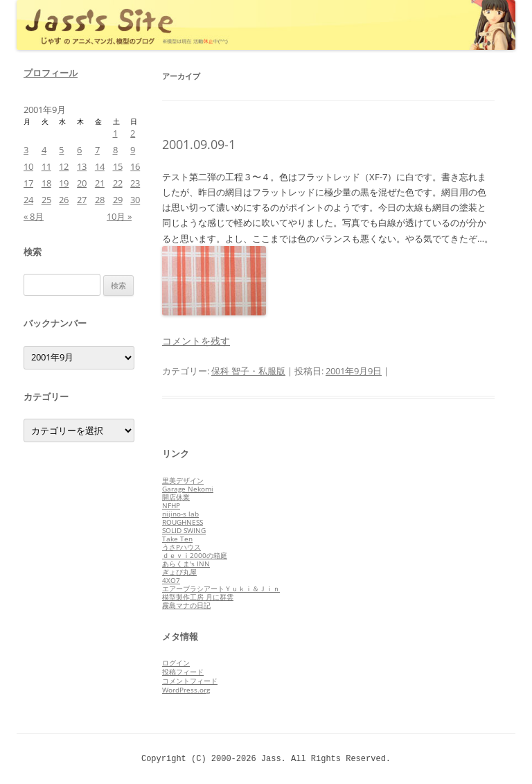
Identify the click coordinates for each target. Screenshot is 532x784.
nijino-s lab (180, 514)
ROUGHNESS (183, 522)
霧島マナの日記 (186, 605)
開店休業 (176, 497)
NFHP (171, 505)
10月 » (119, 216)
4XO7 (171, 580)
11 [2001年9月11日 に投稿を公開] (46, 166)
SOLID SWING (184, 530)
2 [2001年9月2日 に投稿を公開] (133, 133)
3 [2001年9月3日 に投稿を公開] (26, 150)
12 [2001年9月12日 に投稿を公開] (64, 166)
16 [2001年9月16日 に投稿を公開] (135, 166)
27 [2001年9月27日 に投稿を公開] (82, 200)
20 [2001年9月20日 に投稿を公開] (82, 183)
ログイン (176, 663)
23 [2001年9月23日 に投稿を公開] (135, 183)
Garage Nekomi (188, 489)
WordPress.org (186, 690)
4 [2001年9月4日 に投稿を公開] (44, 150)
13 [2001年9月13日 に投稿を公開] (82, 166)
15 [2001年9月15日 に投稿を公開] (118, 166)
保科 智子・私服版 (248, 371)
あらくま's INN (186, 564)
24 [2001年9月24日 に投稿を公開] (28, 200)
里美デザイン (183, 480)
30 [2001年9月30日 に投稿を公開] (135, 200)
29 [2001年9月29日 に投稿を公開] (118, 200)
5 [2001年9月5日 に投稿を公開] (61, 150)
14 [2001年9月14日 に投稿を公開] (100, 166)
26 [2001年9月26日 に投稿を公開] (64, 200)
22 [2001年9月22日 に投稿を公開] (118, 183)
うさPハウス (181, 547)
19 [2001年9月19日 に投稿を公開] (64, 183)
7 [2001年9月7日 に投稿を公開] (97, 150)
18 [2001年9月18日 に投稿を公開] (46, 183)
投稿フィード (183, 672)
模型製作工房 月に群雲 (198, 597)
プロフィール (51, 73)
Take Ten (177, 539)
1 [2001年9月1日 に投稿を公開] (115, 133)
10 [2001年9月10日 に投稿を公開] (28, 166)
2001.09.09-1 (199, 144)
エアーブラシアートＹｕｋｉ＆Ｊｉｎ (221, 589)
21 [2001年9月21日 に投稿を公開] (100, 183)
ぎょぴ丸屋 (179, 572)
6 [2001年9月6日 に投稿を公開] (79, 150)
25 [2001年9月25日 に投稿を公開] (46, 200)
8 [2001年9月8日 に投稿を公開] (115, 150)
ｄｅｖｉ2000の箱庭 (195, 555)
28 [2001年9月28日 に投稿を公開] (100, 200)
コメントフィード (190, 681)
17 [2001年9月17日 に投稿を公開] (28, 183)
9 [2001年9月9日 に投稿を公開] (133, 150)
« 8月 (34, 216)
